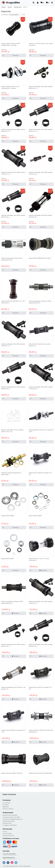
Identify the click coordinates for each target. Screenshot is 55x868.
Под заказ (43, 570)
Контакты (6, 805)
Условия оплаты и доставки (11, 817)
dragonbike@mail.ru (27, 858)
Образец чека (7, 823)
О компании (6, 803)
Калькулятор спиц (8, 836)
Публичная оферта (9, 821)
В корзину (16, 55)
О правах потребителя (10, 825)
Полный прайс (7, 834)
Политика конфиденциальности (13, 819)
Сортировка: (5, 15)
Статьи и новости (8, 809)
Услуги (5, 832)
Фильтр (5, 862)
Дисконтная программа (10, 815)
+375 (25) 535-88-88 (27, 855)
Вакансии (6, 807)
